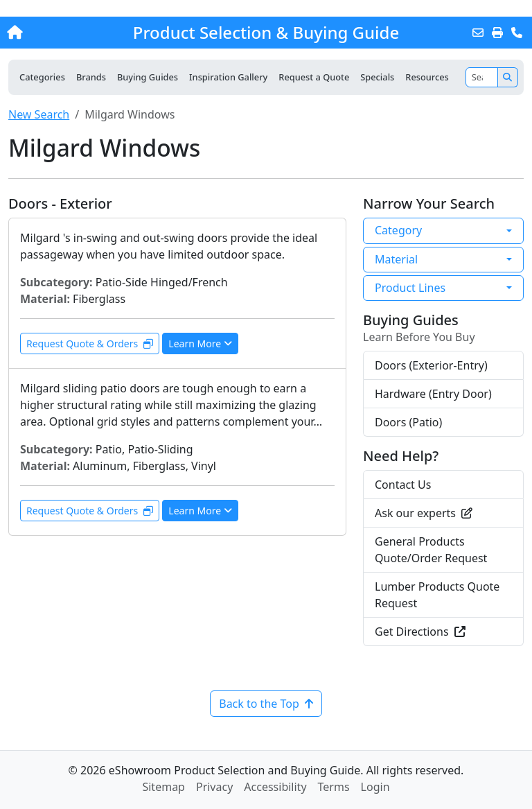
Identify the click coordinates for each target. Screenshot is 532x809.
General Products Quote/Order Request (431, 550)
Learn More (200, 343)
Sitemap (163, 787)
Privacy (214, 787)
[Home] (57, 33)
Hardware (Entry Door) (433, 394)
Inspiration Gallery (228, 77)
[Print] (497, 33)
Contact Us (403, 485)
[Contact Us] (517, 33)
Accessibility (275, 787)
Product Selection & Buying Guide (266, 33)
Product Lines (410, 288)
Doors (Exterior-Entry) (431, 365)
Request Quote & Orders (90, 343)
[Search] (482, 77)
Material (396, 259)
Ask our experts (424, 513)
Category (398, 230)
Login (375, 787)
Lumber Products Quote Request (437, 595)
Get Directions (420, 632)
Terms (334, 787)
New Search (39, 114)
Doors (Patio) (408, 422)
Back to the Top (266, 704)
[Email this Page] (478, 33)
